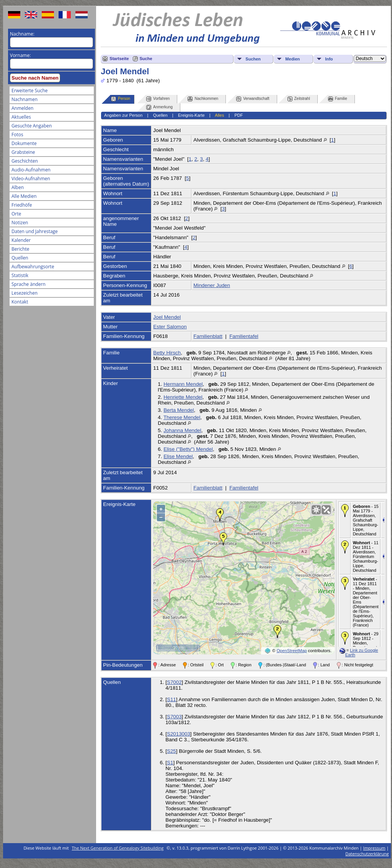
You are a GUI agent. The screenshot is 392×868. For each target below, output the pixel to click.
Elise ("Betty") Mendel (188, 449)
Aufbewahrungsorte (33, 267)
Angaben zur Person (123, 115)
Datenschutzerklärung (367, 854)
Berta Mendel (179, 410)
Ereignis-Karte (191, 115)
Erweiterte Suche (29, 91)
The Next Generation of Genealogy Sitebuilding (118, 848)
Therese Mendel (182, 417)
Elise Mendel (178, 456)
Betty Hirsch (167, 353)
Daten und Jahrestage (35, 231)
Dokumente (24, 143)
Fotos (17, 135)
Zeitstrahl (299, 99)
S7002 (174, 682)
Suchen (253, 59)
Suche (146, 59)
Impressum (374, 848)
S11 (171, 699)
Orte (16, 214)
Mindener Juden (212, 285)
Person (121, 99)
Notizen (20, 223)
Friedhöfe (22, 205)
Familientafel (244, 336)
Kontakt (20, 302)
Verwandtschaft (253, 99)
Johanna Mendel (182, 430)
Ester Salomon (170, 327)
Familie (338, 99)
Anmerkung (159, 107)
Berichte (20, 249)
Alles (219, 115)
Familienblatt (208, 336)
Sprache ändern (29, 284)
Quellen (20, 258)
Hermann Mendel (183, 384)
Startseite (119, 59)
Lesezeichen (24, 293)
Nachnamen (24, 99)
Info (329, 59)
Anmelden (22, 108)
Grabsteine (23, 152)
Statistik (20, 275)
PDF (238, 115)
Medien (292, 59)
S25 (171, 751)
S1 (170, 763)
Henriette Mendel (183, 397)
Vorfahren (158, 99)
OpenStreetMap (292, 651)
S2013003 (179, 734)
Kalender (21, 240)
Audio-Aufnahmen (31, 170)
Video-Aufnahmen (31, 179)
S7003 (174, 717)
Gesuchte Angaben (32, 126)
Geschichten (25, 161)
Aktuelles (21, 117)
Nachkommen (203, 99)
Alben (18, 187)
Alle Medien (24, 196)
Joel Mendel (167, 317)
